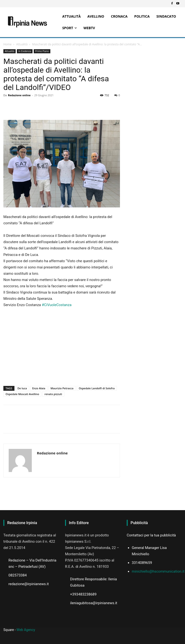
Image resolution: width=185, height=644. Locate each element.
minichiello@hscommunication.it (158, 571)
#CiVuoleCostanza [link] (57, 305)
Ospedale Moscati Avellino (22, 394)
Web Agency (26, 630)
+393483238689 (83, 594)
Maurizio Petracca (62, 388)
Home (7, 44)
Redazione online (19, 95)
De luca (22, 388)
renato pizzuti (53, 394)
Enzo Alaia (39, 388)
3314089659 (142, 563)
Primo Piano (42, 51)
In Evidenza (25, 51)
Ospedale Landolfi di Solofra (97, 388)
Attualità (22, 44)
